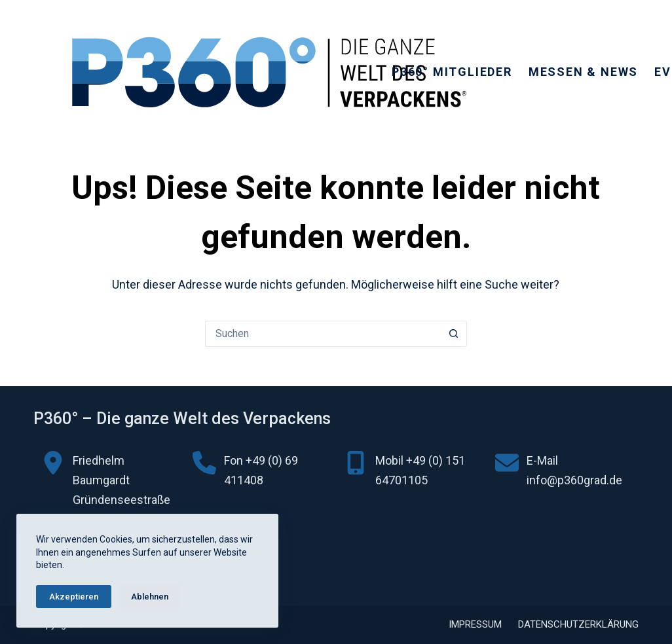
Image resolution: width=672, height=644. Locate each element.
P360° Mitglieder (452, 72)
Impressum (475, 624)
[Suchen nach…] (323, 334)
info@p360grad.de (574, 480)
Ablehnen (150, 597)
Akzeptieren (74, 597)
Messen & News (583, 72)
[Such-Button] (454, 334)
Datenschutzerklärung (578, 624)
